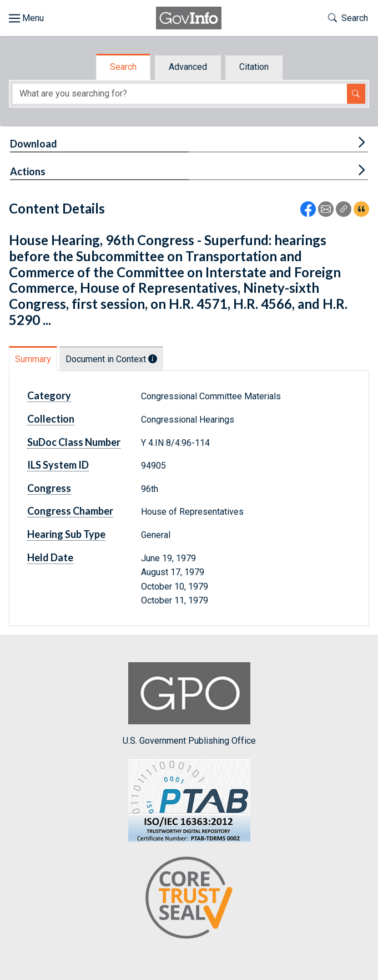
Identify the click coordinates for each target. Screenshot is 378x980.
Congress (49, 488)
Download (34, 144)
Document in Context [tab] (111, 359)
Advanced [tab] (188, 67)
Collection (51, 419)
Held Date (50, 557)
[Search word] (180, 94)
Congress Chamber (70, 511)
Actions (28, 171)
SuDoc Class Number (74, 442)
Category (49, 395)
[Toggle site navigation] (26, 18)
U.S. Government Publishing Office (189, 704)
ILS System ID (58, 465)
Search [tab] (123, 67)
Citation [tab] (254, 67)
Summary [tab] (33, 359)
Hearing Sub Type (66, 534)
